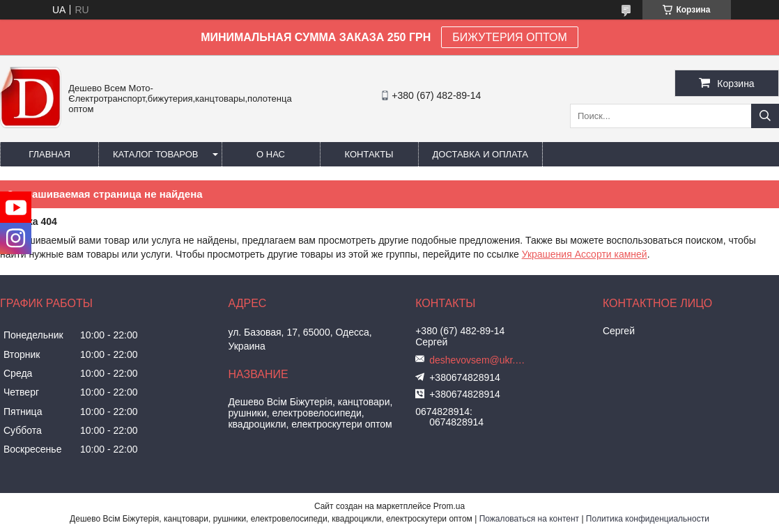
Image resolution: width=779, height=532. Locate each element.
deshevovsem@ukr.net (478, 360)
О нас (271, 154)
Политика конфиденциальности (648, 519)
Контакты (369, 154)
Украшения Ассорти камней (585, 254)
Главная (49, 154)
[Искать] (765, 116)
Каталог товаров (156, 154)
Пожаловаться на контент (529, 519)
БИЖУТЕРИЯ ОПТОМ (510, 37)
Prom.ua (449, 506)
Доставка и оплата (480, 154)
